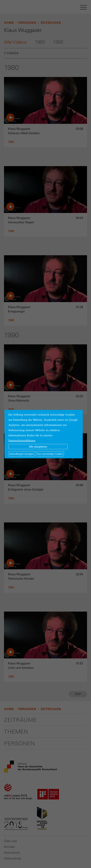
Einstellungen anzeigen (22, 454)
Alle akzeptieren (38, 446)
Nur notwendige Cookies (50, 454)
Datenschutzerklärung (22, 440)
